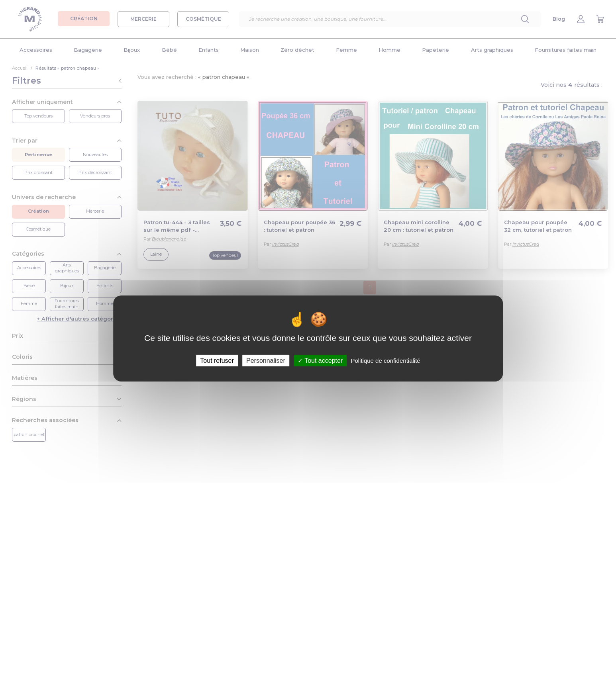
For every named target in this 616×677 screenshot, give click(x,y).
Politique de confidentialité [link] (385, 361)
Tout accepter (320, 361)
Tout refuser (217, 361)
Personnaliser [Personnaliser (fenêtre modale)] (266, 361)
